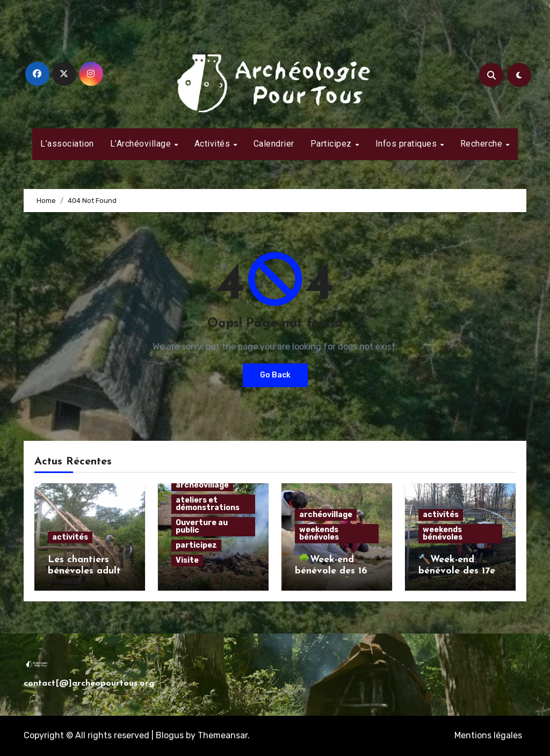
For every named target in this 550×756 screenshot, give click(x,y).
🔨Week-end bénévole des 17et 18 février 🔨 (459, 571)
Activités (214, 144)
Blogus (170, 735)
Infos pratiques (407, 144)
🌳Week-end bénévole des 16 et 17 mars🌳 (331, 571)
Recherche (483, 144)
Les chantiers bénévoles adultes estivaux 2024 (89, 571)
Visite (187, 560)
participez (196, 545)
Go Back (275, 375)
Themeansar (223, 735)
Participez (332, 144)
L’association (67, 144)
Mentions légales (488, 735)
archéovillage (202, 485)
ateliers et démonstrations (208, 504)
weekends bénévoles (319, 533)
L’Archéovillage (142, 144)
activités (70, 537)
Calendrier (274, 144)
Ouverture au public (202, 526)
